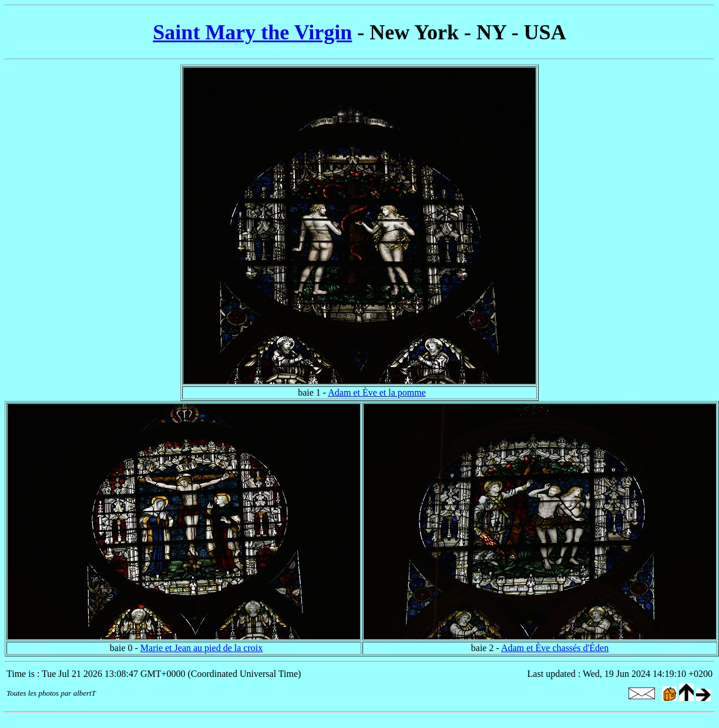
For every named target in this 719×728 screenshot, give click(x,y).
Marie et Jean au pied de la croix (201, 648)
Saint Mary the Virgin (252, 32)
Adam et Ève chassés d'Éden (555, 648)
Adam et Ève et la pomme (377, 392)
